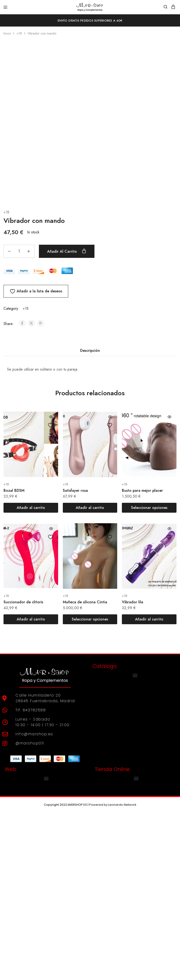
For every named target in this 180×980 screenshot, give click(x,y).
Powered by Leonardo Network (113, 971)
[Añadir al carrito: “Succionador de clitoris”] (31, 785)
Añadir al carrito (67, 417)
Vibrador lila (133, 768)
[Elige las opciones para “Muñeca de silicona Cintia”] (90, 785)
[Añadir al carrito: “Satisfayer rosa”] (90, 674)
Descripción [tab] (90, 517)
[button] (135, 841)
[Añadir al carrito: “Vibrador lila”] (149, 785)
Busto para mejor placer (142, 657)
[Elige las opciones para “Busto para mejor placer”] (149, 674)
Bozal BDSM (14, 657)
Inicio (7, 33)
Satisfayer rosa (75, 657)
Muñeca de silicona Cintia (85, 768)
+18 (19, 33)
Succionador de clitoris (23, 768)
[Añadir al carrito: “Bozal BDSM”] (31, 674)
